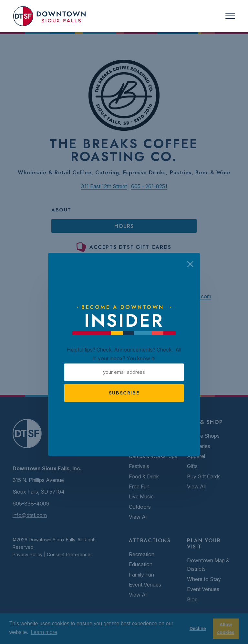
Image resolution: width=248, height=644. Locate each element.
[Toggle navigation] (230, 16)
